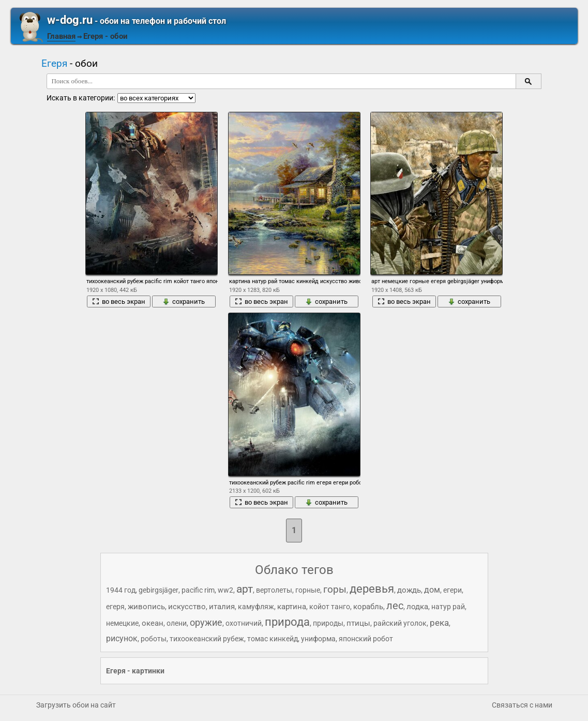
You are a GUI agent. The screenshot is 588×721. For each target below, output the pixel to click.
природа (287, 622)
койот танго (330, 607)
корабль (368, 607)
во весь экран (119, 301)
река (439, 623)
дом (432, 590)
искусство (187, 607)
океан (153, 623)
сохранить (184, 301)
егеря (115, 607)
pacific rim (198, 590)
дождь (409, 590)
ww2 (225, 590)
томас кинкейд (273, 639)
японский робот (366, 639)
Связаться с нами (522, 705)
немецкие (122, 623)
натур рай (448, 607)
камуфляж (256, 607)
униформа (318, 639)
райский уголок (400, 623)
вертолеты (274, 590)
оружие (206, 622)
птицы (358, 623)
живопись (146, 607)
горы (335, 589)
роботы (154, 639)
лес (395, 606)
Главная (61, 36)
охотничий (244, 623)
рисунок (122, 638)
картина (292, 607)
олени (177, 623)
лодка (417, 607)
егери (453, 590)
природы (328, 623)
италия (222, 607)
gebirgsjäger (159, 590)
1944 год (121, 590)
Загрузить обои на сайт (76, 705)
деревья (372, 589)
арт (245, 589)
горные (308, 590)
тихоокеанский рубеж (207, 639)
